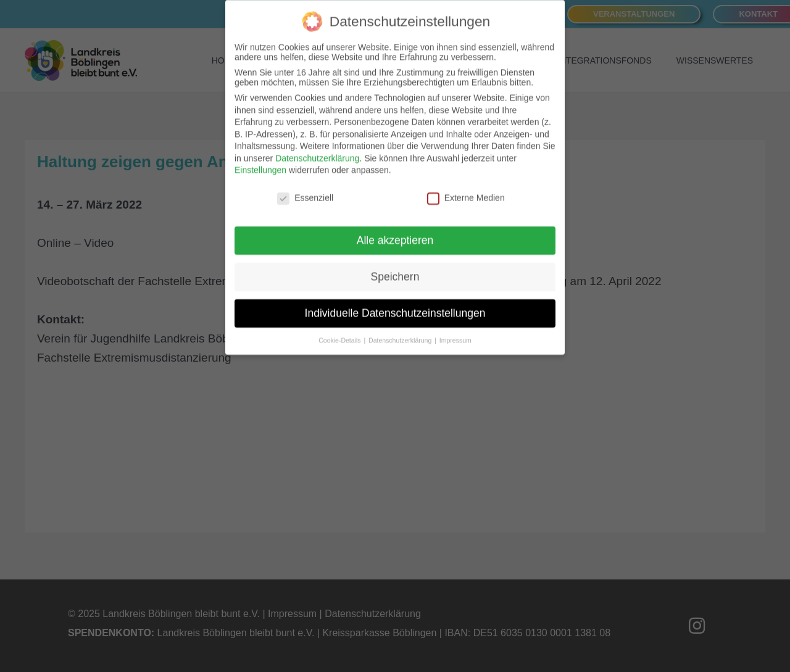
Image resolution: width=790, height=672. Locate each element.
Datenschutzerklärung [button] (401, 331)
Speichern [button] (395, 268)
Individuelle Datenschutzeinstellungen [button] (395, 304)
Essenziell (305, 189)
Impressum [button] (455, 331)
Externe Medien (466, 189)
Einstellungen (260, 161)
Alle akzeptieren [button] (395, 231)
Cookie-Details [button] (340, 331)
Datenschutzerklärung (317, 149)
